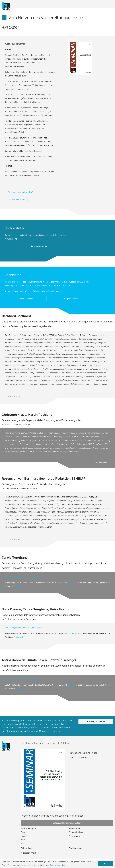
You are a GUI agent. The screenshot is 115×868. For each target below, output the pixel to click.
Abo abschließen (26, 299)
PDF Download (14, 397)
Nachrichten (74, 828)
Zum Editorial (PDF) (16, 200)
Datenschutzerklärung (59, 865)
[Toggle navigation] (110, 4)
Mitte (23, 840)
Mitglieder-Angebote (30, 853)
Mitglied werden (71, 299)
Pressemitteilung (76, 832)
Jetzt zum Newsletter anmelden (67, 823)
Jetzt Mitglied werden (96, 721)
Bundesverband (76, 848)
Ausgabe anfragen (39, 246)
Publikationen (27, 848)
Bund (23, 832)
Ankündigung (74, 836)
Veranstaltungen (28, 828)
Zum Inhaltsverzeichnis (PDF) (20, 192)
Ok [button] (105, 864)
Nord (23, 836)
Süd (23, 844)
